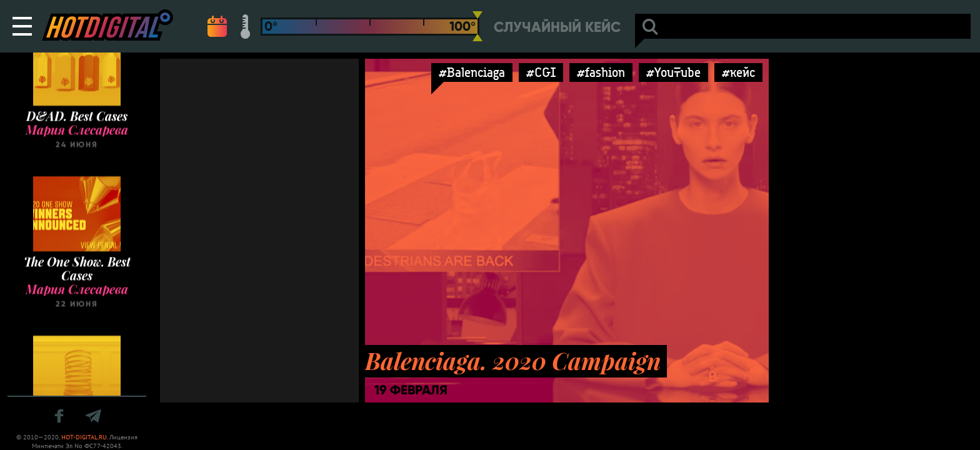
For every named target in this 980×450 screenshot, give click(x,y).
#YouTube (673, 72)
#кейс (738, 72)
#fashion (601, 72)
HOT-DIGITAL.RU (84, 437)
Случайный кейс (557, 27)
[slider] (477, 26)
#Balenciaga (472, 72)
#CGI (541, 72)
